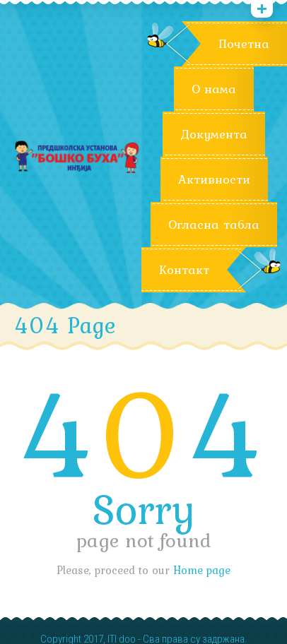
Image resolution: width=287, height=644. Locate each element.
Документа (214, 134)
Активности (214, 179)
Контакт (184, 270)
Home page (202, 570)
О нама (214, 89)
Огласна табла (214, 225)
